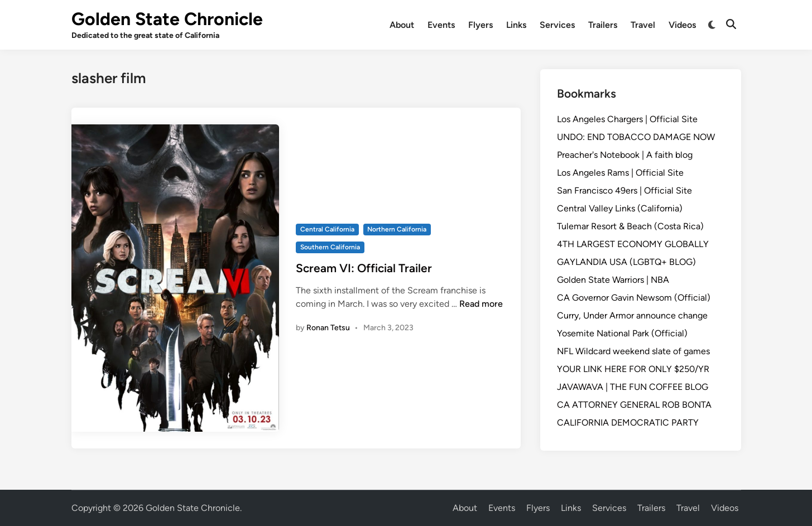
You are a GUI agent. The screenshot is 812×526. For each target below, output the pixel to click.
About (402, 25)
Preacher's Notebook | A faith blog (625, 155)
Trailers (603, 25)
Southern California (330, 247)
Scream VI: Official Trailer (364, 268)
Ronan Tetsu (328, 328)
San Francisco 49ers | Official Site (624, 190)
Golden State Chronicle (167, 19)
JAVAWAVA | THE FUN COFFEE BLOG (633, 387)
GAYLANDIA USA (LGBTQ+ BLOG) (626, 262)
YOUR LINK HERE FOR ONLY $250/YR (633, 369)
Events (441, 25)
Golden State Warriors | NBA (613, 280)
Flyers (481, 25)
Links (516, 25)
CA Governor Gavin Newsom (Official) (634, 298)
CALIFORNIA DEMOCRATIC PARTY (628, 423)
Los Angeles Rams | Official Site (620, 173)
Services (557, 25)
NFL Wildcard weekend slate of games (633, 351)
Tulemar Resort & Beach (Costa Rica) (630, 226)
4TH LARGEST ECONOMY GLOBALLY (633, 244)
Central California (327, 229)
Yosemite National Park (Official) (622, 333)
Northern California (397, 229)
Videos (682, 25)
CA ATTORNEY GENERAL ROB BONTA (634, 405)
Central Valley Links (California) (620, 208)
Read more (481, 304)
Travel (643, 25)
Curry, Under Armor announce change (632, 315)
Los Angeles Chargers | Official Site (627, 119)
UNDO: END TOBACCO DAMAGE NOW (636, 137)
